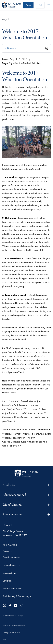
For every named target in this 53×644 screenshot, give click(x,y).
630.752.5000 (10, 545)
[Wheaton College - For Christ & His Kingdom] (26, 473)
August (5, 19)
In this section (10, 48)
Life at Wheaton (27, 505)
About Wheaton (27, 514)
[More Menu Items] (49, 5)
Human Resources (11, 565)
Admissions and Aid (27, 495)
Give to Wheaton (11, 557)
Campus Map (9, 573)
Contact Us (8, 551)
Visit (40, 5)
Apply (28, 5)
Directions (7, 581)
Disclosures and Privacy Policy (14, 626)
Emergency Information (12, 633)
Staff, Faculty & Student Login (17, 596)
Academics (27, 485)
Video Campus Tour (12, 588)
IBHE (5, 640)
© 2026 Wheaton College (13, 616)
